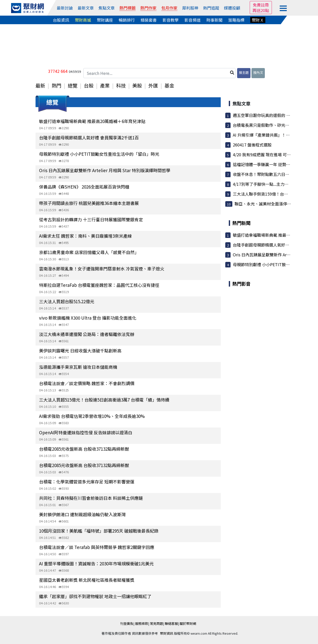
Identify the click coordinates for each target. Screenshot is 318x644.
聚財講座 (105, 20)
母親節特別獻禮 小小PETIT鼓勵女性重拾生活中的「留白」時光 (99, 154)
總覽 (73, 85)
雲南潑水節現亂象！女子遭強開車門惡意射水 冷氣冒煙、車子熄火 (102, 269)
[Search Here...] (160, 73)
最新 (40, 85)
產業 (105, 85)
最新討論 (65, 8)
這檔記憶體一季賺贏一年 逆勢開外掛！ (268, 164)
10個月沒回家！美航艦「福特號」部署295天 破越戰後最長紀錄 (99, 531)
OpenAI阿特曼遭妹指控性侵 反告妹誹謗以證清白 (86, 432)
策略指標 (236, 20)
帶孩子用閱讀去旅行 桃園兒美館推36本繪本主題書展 (89, 203)
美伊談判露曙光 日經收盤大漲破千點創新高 (80, 350)
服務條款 (142, 623)
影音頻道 (193, 20)
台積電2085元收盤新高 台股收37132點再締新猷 (84, 449)
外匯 (153, 85)
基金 (169, 85)
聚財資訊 (167, 633)
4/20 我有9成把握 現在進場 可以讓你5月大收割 (275, 155)
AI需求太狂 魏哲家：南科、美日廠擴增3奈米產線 (85, 236)
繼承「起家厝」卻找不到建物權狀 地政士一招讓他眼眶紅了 (95, 596)
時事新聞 (214, 20)
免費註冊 (261, 5)
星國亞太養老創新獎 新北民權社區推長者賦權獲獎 (87, 580)
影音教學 (171, 20)
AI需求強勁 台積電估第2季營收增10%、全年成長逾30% (92, 416)
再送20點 (261, 10)
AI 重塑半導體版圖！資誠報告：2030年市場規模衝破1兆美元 (96, 563)
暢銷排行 (127, 20)
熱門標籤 (128, 8)
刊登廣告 (127, 623)
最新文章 (86, 8)
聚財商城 (83, 20)
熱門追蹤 (211, 8)
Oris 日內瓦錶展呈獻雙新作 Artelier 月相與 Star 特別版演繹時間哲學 (105, 170)
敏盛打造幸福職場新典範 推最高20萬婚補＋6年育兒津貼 (92, 121)
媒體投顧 (232, 8)
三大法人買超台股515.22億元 (67, 301)
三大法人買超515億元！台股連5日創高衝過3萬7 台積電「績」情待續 (104, 400)
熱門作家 (148, 8)
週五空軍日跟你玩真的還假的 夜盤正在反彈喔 (274, 115)
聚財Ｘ (258, 20)
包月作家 (169, 8)
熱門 (56, 85)
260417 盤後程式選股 (252, 145)
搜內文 (258, 72)
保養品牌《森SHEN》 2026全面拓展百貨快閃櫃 (84, 187)
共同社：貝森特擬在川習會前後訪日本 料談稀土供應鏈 (91, 498)
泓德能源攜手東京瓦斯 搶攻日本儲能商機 (78, 367)
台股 (89, 85)
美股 (137, 85)
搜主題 (244, 72)
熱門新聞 (241, 223)
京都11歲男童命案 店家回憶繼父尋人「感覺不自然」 (89, 252)
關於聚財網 (188, 623)
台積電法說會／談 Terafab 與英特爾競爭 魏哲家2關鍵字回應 (97, 547)
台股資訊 (61, 20)
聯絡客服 (171, 623)
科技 (121, 85)
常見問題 (156, 623)
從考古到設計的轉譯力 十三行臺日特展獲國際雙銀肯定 (91, 219)
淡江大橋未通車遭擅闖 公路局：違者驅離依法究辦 (87, 334)
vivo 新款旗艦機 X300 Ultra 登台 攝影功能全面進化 (88, 318)
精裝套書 (149, 20)
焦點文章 (107, 8)
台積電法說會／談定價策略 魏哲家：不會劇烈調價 (87, 383)
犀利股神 (190, 8)
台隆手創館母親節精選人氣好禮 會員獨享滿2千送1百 (89, 137)
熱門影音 (241, 284)
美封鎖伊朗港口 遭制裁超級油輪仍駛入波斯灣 (82, 514)
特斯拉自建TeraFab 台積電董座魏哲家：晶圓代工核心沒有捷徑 (99, 285)
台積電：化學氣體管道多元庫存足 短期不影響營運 (87, 482)
